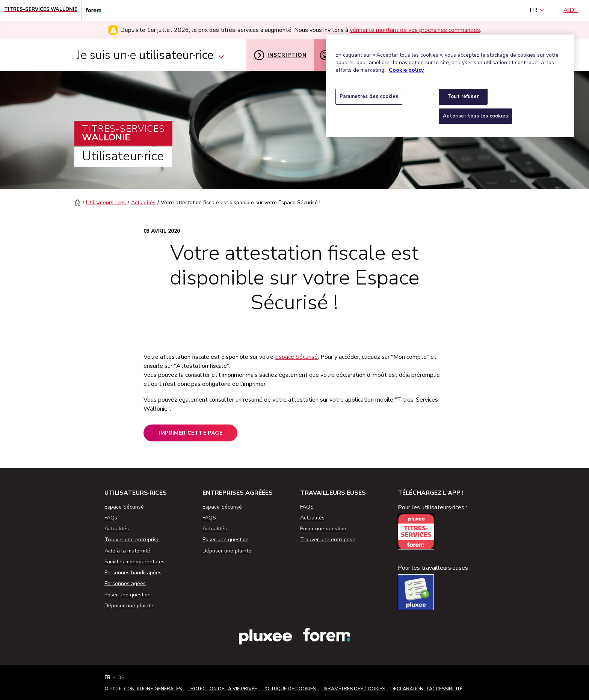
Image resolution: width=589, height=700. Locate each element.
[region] (450, 86)
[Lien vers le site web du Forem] (91, 10)
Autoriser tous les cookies (475, 116)
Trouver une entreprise (132, 540)
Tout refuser (463, 96)
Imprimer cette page (190, 433)
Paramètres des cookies (353, 689)
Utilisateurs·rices (106, 202)
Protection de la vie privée (222, 689)
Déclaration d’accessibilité (426, 689)
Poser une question (128, 595)
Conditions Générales (153, 689)
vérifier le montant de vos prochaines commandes (415, 30)
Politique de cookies (289, 689)
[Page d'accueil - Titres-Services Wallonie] (41, 10)
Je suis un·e (151, 55)
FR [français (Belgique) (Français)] (537, 10)
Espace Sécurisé (296, 357)
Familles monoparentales (134, 562)
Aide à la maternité (127, 551)
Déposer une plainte (129, 606)
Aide (571, 10)
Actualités (143, 202)
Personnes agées (125, 583)
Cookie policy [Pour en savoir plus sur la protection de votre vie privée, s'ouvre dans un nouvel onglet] (406, 70)
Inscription (280, 55)
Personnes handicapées (133, 573)
